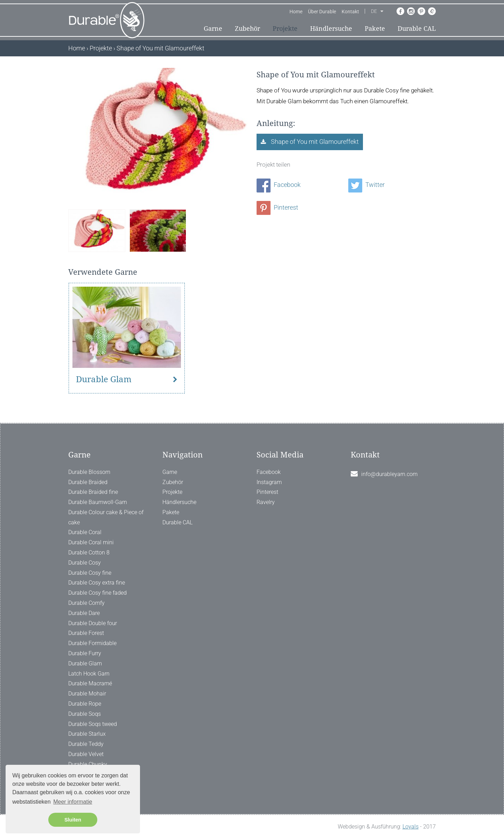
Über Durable (322, 12)
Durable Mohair (87, 694)
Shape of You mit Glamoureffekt (314, 142)
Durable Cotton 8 (89, 553)
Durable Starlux (87, 734)
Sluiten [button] (73, 820)
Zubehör (247, 29)
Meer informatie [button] (73, 802)
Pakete (375, 29)
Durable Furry (85, 653)
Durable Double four (93, 623)
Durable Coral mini (91, 542)
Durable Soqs (85, 714)
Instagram (269, 482)
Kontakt (350, 12)
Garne (213, 29)
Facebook (279, 185)
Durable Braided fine (93, 492)
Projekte (285, 29)
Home (296, 12)
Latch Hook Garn (89, 674)
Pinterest (277, 207)
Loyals (411, 827)
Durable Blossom (89, 472)
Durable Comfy (86, 603)
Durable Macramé (90, 683)
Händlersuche (331, 29)
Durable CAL (417, 29)
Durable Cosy (85, 563)
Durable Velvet (86, 754)
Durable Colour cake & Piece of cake (106, 517)
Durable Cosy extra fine (97, 583)
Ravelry (266, 502)
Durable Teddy (86, 744)
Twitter (366, 185)
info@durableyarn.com (389, 474)
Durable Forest (86, 633)
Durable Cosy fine (90, 573)
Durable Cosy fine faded (97, 593)
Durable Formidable (92, 643)
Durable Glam (104, 379)
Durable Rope (85, 704)
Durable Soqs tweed (93, 724)
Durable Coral (85, 532)
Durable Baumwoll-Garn (98, 502)
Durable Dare (84, 613)
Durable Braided (88, 482)
